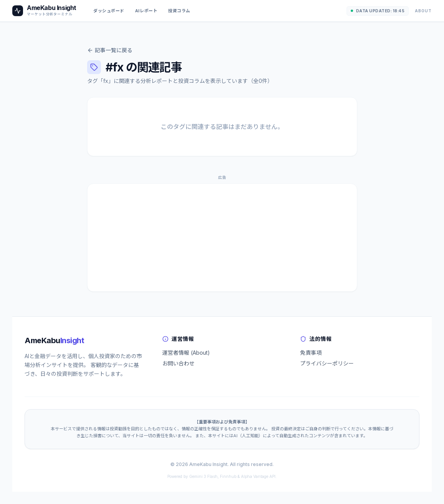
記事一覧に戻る (110, 50)
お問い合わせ (178, 363)
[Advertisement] (222, 238)
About (423, 11)
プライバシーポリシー (327, 363)
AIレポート (146, 11)
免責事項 (311, 353)
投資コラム (179, 11)
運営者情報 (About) (186, 353)
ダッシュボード (109, 11)
